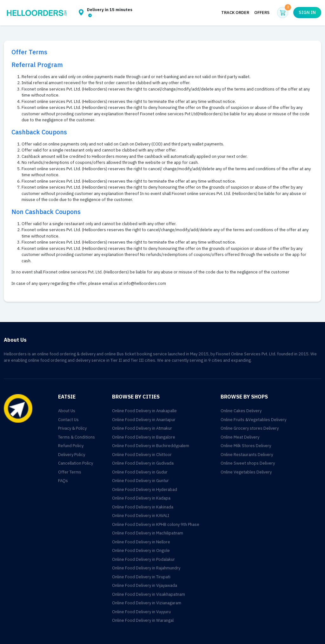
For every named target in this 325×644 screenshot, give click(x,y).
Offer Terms (70, 472)
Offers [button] (262, 13)
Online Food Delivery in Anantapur (144, 420)
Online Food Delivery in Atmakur (142, 428)
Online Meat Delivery (240, 437)
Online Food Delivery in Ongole (141, 550)
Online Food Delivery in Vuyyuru (141, 612)
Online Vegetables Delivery (246, 472)
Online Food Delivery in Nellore (141, 542)
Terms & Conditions (76, 437)
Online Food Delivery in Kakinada (143, 507)
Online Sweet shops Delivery (248, 463)
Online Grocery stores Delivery (250, 428)
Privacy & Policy (72, 428)
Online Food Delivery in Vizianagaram (147, 603)
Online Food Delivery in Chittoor (142, 455)
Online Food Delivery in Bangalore (144, 437)
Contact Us (68, 420)
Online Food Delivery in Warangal (143, 620)
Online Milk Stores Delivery (246, 446)
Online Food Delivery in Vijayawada (145, 585)
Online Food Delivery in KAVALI (141, 516)
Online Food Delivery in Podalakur (143, 559)
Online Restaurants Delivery (247, 455)
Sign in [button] (307, 13)
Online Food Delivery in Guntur (140, 481)
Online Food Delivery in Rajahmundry (146, 568)
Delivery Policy (72, 455)
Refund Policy (71, 446)
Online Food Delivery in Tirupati (141, 577)
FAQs (63, 481)
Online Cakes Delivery (241, 411)
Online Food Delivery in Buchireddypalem (151, 446)
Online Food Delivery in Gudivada (143, 463)
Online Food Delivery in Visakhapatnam (149, 594)
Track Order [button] (235, 13)
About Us (67, 411)
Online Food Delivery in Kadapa (141, 498)
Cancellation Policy (76, 463)
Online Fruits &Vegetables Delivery (253, 420)
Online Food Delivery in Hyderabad (145, 490)
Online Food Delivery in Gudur (140, 472)
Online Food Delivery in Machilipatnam (148, 533)
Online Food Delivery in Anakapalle (144, 411)
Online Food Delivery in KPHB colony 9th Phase (156, 524)
